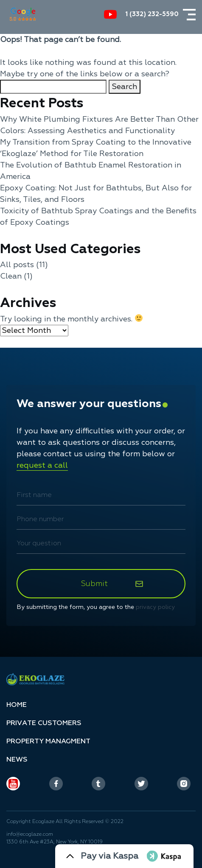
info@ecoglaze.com (30, 834)
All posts (17, 265)
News (17, 759)
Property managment (48, 741)
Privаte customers (44, 723)
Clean (11, 276)
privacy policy (155, 607)
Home (17, 705)
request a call (42, 465)
